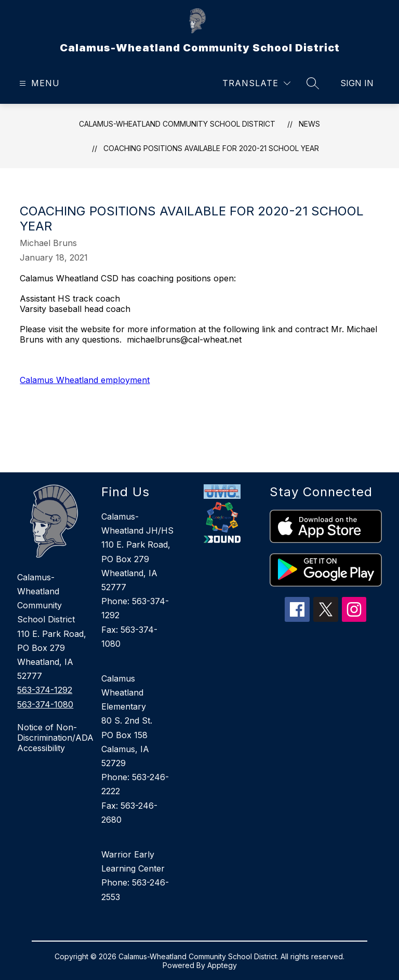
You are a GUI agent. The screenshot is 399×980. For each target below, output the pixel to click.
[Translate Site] (256, 83)
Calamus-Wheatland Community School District (177, 124)
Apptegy (222, 965)
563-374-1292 (45, 690)
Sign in (357, 83)
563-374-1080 (45, 704)
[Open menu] (38, 83)
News (309, 124)
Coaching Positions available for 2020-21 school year (211, 148)
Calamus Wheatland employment (85, 380)
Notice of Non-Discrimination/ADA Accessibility (54, 738)
